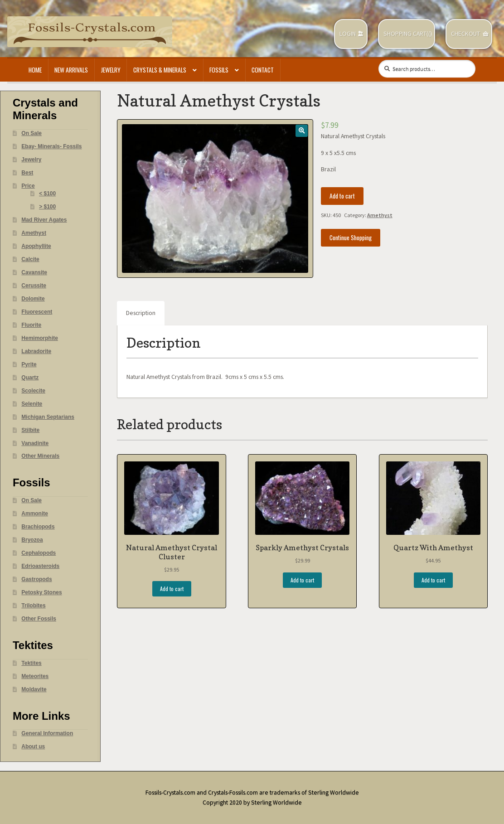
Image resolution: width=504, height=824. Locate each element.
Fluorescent (37, 312)
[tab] (141, 313)
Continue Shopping (351, 238)
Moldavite (34, 689)
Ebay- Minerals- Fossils (51, 146)
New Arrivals (71, 70)
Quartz (30, 378)
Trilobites (33, 606)
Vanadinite (35, 443)
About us (33, 746)
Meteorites (35, 676)
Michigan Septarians (48, 417)
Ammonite (35, 514)
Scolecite (33, 391)
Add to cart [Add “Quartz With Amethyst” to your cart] (433, 580)
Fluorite (31, 325)
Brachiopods (38, 527)
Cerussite (34, 286)
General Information (47, 733)
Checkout (465, 34)
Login (348, 34)
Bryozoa (32, 540)
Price (28, 186)
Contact (263, 70)
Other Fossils (39, 619)
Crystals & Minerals (160, 70)
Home (35, 70)
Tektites (31, 663)
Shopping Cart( (406, 34)
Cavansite (34, 272)
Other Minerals (40, 456)
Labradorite (36, 351)
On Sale (31, 133)
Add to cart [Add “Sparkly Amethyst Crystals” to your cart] (302, 580)
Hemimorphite (40, 338)
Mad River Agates (44, 220)
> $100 (47, 207)
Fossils (219, 70)
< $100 (47, 194)
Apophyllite (36, 246)
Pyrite (29, 364)
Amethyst (380, 215)
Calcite (30, 259)
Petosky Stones (41, 592)
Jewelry (111, 70)
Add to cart (342, 196)
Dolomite (33, 299)
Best (27, 173)
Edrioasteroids (40, 566)
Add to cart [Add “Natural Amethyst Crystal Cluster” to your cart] (172, 589)
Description (141, 313)
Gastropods (36, 579)
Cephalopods (39, 553)
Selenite (32, 404)
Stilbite (30, 430)
